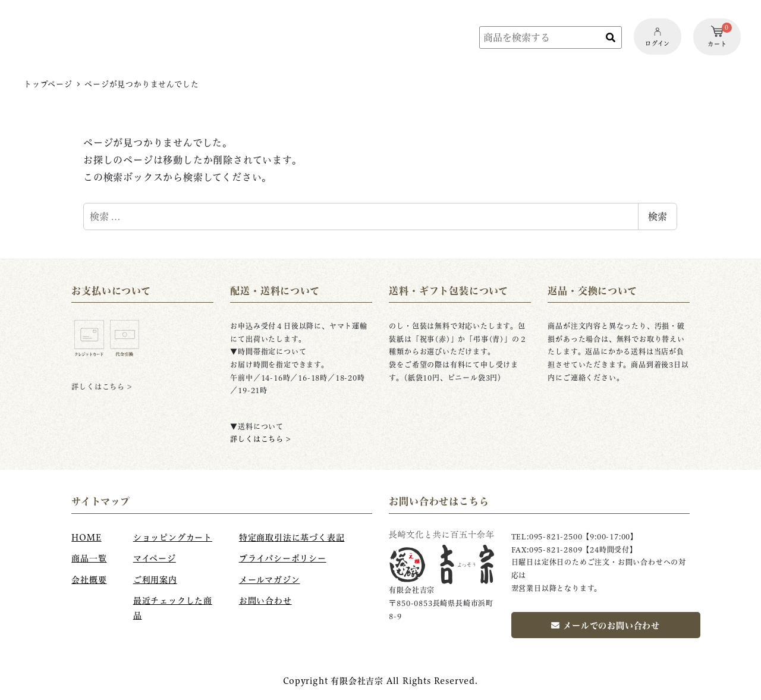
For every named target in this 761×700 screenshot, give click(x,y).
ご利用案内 (155, 580)
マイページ (155, 558)
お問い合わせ (265, 601)
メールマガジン (270, 580)
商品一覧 (89, 558)
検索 (658, 216)
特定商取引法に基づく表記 (292, 538)
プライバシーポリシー (283, 558)
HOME (86, 538)
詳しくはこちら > (260, 439)
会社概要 (89, 580)
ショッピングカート (173, 538)
